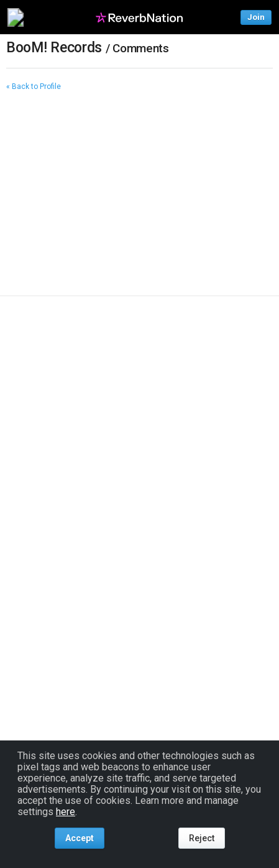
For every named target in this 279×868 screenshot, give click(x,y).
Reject (202, 838)
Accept (80, 838)
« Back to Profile (34, 86)
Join (256, 17)
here (66, 812)
